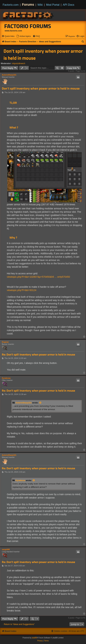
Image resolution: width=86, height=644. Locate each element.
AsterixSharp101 (9, 75)
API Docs (69, 5)
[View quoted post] (40, 403)
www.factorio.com (13, 31)
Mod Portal (53, 5)
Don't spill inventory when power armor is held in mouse (43, 54)
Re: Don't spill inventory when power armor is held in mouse (38, 355)
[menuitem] (24, 36)
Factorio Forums (28, 26)
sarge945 (6, 549)
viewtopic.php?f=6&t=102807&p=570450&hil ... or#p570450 (38, 277)
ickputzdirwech (19, 63)
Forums (28, 5)
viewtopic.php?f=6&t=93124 (22, 290)
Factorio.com (11, 5)
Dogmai (5, 342)
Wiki (40, 5)
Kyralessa (6, 378)
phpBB (34, 638)
